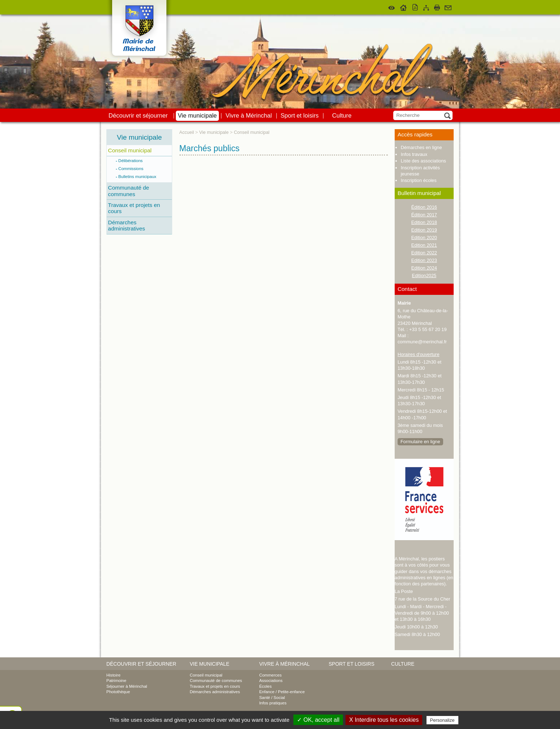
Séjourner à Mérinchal (127, 686)
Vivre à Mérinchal (249, 116)
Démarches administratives (127, 225)
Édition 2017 (424, 215)
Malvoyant (392, 7)
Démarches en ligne (421, 147)
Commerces (270, 675)
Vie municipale (198, 116)
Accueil (404, 7)
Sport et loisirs (300, 116)
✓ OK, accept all (318, 720)
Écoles (265, 686)
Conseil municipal (130, 150)
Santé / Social (272, 698)
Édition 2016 (424, 207)
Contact (448, 7)
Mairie (404, 303)
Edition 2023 (424, 260)
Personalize (442, 720)
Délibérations (131, 161)
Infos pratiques (273, 703)
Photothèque (118, 692)
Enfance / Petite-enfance (282, 692)
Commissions (131, 169)
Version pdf (415, 7)
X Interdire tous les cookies (384, 720)
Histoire (113, 675)
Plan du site (426, 7)
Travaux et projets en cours (134, 208)
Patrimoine (116, 681)
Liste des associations (423, 161)
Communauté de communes (129, 191)
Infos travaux (414, 154)
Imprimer (437, 7)
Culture (342, 116)
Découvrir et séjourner (138, 116)
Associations (271, 681)
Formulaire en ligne (420, 442)
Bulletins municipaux (137, 177)
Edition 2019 (424, 230)
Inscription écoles (419, 180)
